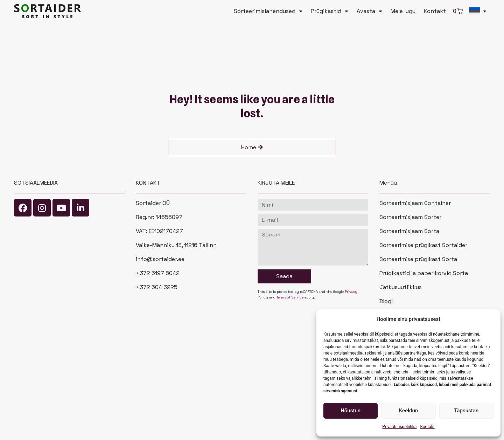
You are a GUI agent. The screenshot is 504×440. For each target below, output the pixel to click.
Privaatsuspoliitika (399, 427)
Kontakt (427, 427)
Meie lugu (403, 11)
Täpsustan (466, 411)
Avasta (369, 11)
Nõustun (351, 411)
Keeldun (408, 411)
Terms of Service (290, 297)
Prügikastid (330, 11)
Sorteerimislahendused (268, 11)
